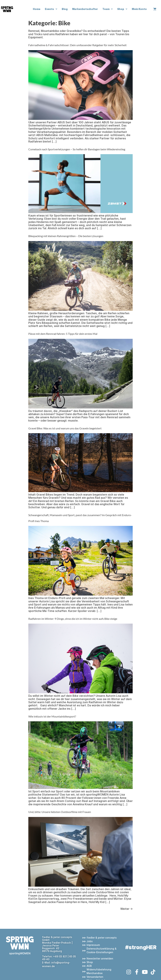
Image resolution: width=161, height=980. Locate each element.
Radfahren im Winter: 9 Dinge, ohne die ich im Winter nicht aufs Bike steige (73, 619)
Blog (65, 9)
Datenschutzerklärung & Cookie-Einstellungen (102, 950)
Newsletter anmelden (100, 958)
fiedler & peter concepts (102, 938)
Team (108, 9)
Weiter (126, 909)
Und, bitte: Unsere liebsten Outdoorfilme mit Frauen (60, 812)
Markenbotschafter (85, 9)
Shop (122, 9)
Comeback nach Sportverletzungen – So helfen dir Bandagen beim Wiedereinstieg (77, 149)
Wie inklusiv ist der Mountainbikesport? (52, 716)
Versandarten (95, 977)
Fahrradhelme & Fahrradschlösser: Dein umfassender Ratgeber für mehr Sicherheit (77, 45)
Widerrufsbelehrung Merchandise (99, 971)
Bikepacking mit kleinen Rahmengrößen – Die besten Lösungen (66, 236)
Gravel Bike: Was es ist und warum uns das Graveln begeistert (65, 428)
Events (51, 9)
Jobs (90, 941)
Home (37, 9)
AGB (89, 966)
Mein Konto (139, 9)
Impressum (93, 945)
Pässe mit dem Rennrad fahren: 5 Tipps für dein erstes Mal (63, 334)
